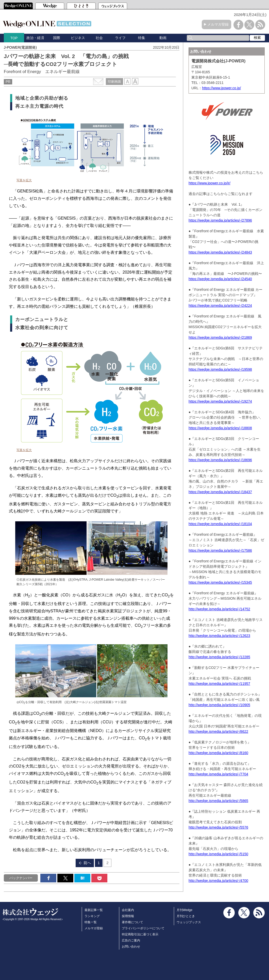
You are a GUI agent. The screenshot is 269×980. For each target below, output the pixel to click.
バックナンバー (21, 878)
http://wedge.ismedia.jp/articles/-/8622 (218, 732)
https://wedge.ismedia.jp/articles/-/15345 (220, 582)
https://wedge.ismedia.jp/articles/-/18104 (220, 524)
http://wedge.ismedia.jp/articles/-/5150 (218, 854)
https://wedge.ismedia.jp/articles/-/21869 (220, 337)
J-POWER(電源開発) (20, 47)
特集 (142, 38)
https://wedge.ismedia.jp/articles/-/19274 (220, 401)
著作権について (132, 922)
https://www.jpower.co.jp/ (221, 88)
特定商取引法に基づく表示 (140, 934)
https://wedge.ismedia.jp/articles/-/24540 (220, 279)
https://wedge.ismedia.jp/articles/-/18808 (220, 428)
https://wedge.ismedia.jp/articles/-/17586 (220, 550)
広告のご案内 (131, 940)
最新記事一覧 (94, 910)
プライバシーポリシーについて (143, 928)
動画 (163, 38)
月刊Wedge (184, 910)
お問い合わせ (131, 947)
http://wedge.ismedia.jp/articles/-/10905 (219, 705)
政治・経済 (35, 38)
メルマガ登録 (218, 24)
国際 (57, 38)
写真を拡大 (24, 180)
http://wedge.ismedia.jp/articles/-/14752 (219, 609)
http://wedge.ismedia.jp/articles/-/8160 (218, 753)
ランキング (92, 916)
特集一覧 (91, 922)
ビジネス (78, 38)
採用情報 (128, 916)
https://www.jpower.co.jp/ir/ (209, 183)
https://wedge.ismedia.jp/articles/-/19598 (220, 369)
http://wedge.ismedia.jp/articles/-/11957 (219, 684)
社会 (99, 38)
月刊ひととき (186, 916)
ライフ (120, 38)
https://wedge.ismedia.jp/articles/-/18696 (220, 460)
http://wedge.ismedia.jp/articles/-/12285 (219, 657)
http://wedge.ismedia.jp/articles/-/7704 (218, 774)
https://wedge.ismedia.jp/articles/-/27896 (220, 220)
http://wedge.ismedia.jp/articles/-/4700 (218, 881)
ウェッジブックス (189, 922)
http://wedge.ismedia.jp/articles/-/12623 (219, 636)
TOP (14, 38)
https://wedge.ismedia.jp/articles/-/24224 (220, 306)
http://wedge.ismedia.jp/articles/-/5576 (218, 827)
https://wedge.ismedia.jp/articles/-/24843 (220, 252)
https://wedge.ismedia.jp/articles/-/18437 (220, 492)
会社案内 (128, 910)
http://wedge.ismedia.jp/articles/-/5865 (218, 801)
